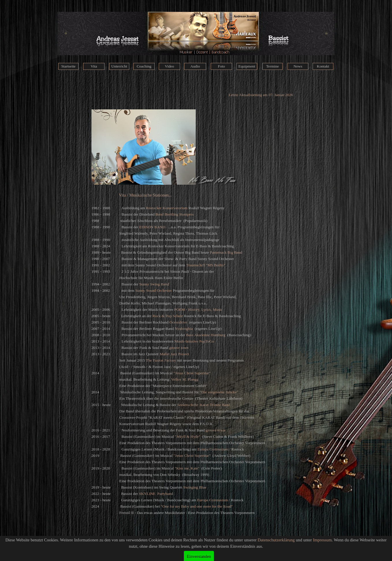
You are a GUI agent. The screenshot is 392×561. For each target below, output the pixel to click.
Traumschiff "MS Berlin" (206, 265)
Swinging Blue (195, 487)
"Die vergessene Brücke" (219, 392)
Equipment (247, 66)
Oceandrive (178, 322)
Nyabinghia (184, 329)
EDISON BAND (152, 227)
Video (169, 66)
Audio (195, 66)
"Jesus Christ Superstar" (192, 373)
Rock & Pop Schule (168, 316)
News (298, 66)
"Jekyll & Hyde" (187, 436)
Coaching (144, 66)
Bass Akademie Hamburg (206, 335)
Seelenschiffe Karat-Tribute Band (204, 405)
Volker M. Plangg (185, 379)
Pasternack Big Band (226, 252)
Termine (272, 66)
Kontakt (323, 66)
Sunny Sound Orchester (153, 290)
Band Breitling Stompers (174, 214)
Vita (94, 66)
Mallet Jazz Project (174, 354)
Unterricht (119, 66)
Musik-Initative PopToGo (194, 341)
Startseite (68, 66)
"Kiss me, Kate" (187, 468)
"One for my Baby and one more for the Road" (197, 506)
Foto (221, 66)
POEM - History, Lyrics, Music (198, 310)
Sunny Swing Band (154, 284)
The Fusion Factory (161, 360)
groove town (179, 348)
